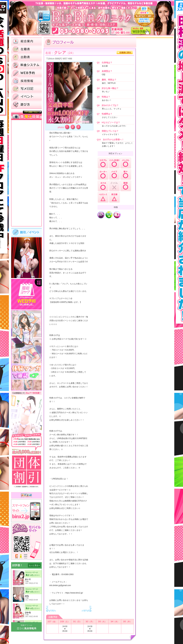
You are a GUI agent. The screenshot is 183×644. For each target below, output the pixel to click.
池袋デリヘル (26, 625)
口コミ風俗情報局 (27, 628)
